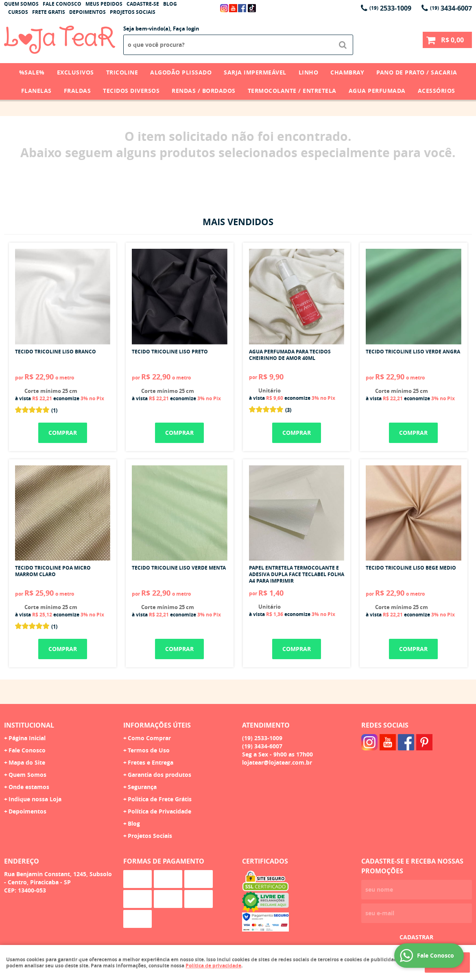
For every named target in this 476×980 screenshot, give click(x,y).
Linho (309, 72)
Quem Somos (21, 4)
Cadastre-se (143, 4)
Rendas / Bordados (204, 91)
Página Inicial (27, 738)
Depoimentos (87, 12)
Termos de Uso (149, 750)
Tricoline (122, 72)
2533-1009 (390, 8)
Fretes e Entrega (151, 762)
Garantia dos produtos (159, 775)
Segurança (142, 787)
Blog (170, 4)
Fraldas (78, 91)
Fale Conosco (62, 4)
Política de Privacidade (159, 811)
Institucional (29, 725)
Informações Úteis (157, 725)
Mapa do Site (27, 762)
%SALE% (32, 72)
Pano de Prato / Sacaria (417, 72)
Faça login (186, 29)
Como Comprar (149, 738)
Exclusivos (75, 72)
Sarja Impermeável (255, 72)
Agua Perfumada (377, 91)
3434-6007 (451, 8)
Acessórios (437, 91)
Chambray (347, 72)
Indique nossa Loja (35, 799)
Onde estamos (29, 787)
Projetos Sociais (133, 12)
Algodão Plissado (181, 72)
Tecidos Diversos (131, 91)
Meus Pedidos (104, 4)
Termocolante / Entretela (292, 91)
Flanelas (36, 91)
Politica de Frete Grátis (160, 799)
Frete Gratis (49, 12)
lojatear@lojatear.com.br (277, 762)
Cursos (18, 12)
